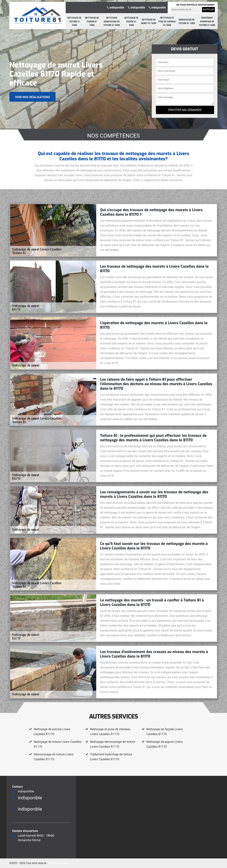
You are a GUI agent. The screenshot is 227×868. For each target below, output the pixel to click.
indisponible (115, 8)
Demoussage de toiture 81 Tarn (187, 22)
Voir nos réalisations (32, 97)
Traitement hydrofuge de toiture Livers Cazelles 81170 (111, 757)
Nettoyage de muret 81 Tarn (149, 22)
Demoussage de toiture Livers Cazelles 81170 (54, 757)
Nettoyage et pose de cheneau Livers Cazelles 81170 (110, 732)
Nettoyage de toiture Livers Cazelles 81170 (58, 744)
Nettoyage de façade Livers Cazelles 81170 (164, 732)
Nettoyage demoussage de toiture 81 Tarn (112, 21)
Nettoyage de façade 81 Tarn (131, 21)
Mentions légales (58, 863)
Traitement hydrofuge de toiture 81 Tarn (207, 21)
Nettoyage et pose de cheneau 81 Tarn (167, 21)
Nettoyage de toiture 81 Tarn (74, 21)
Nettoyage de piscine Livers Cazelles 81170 (52, 732)
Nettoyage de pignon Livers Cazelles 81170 (164, 744)
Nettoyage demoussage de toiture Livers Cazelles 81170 (113, 744)
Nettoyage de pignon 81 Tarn (92, 21)
